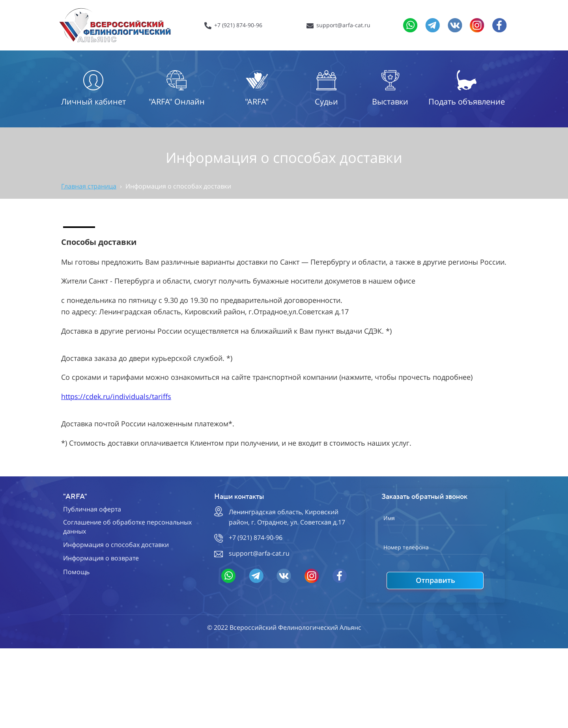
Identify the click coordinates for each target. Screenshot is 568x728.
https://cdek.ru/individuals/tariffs (116, 396)
